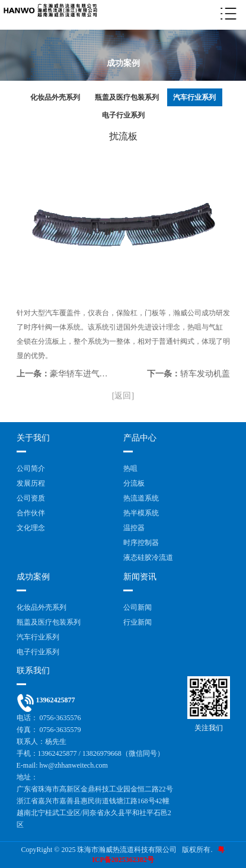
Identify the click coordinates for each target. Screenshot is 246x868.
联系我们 (33, 671)
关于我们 (33, 438)
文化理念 (31, 528)
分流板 (134, 483)
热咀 (130, 468)
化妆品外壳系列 (55, 97)
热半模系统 (141, 513)
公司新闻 (138, 607)
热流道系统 (141, 498)
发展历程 (31, 483)
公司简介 (31, 468)
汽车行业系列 (194, 97)
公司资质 (31, 498)
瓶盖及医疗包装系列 (127, 97)
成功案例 (33, 577)
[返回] (123, 396)
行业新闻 (138, 622)
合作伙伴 (31, 513)
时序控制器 (141, 543)
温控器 (134, 528)
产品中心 (140, 438)
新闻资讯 (140, 577)
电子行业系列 (123, 115)
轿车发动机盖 (205, 374)
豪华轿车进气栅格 (83, 374)
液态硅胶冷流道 (148, 557)
